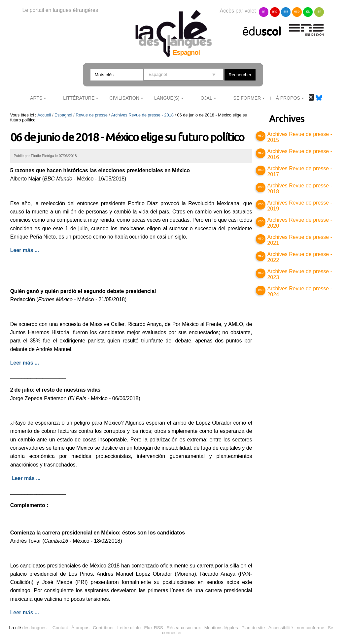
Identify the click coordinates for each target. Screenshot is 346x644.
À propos (80, 628)
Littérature (79, 98)
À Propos (288, 98)
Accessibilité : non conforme (296, 628)
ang (275, 11)
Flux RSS (154, 628)
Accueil (44, 115)
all (264, 11)
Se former (247, 98)
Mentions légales (221, 628)
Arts (36, 98)
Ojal (207, 98)
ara (286, 11)
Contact (60, 628)
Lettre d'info (129, 628)
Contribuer (103, 628)
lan (319, 11)
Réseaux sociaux (184, 628)
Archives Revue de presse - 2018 (142, 115)
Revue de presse (92, 115)
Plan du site (253, 628)
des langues (28, 628)
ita (308, 11)
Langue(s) (167, 98)
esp (297, 11)
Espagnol (63, 115)
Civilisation (124, 98)
